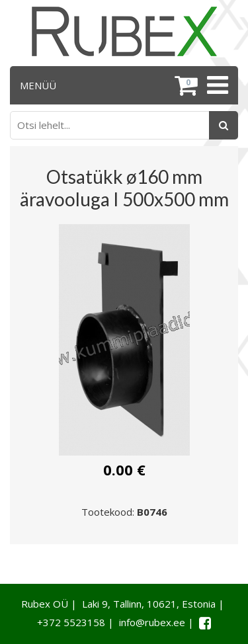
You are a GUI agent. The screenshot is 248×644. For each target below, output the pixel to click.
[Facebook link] (205, 623)
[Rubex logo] (124, 31)
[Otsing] (224, 125)
